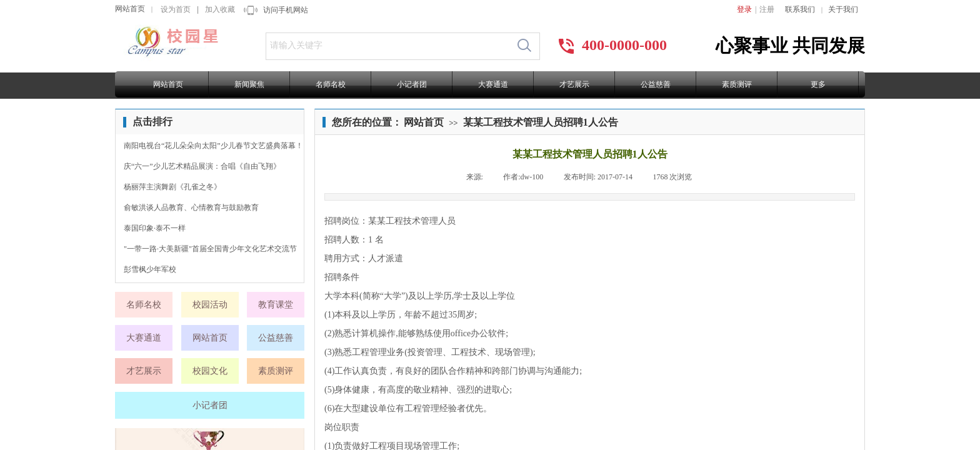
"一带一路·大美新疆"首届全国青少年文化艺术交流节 (210, 249)
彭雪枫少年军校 (150, 269)
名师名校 (331, 84)
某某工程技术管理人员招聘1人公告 (541, 122)
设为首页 (176, 9)
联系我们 (800, 9)
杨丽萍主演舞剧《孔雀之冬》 (172, 187)
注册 (767, 9)
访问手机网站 (286, 10)
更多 (818, 84)
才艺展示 (574, 84)
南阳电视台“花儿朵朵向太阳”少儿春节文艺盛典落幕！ (213, 146)
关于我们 (843, 9)
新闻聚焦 (249, 84)
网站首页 (130, 9)
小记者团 (412, 84)
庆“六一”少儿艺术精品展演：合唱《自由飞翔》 (202, 166)
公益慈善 (656, 84)
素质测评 (737, 84)
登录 (744, 9)
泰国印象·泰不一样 (155, 228)
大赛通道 (493, 84)
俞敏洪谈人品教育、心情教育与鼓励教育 (191, 207)
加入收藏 (220, 9)
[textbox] (388, 46)
